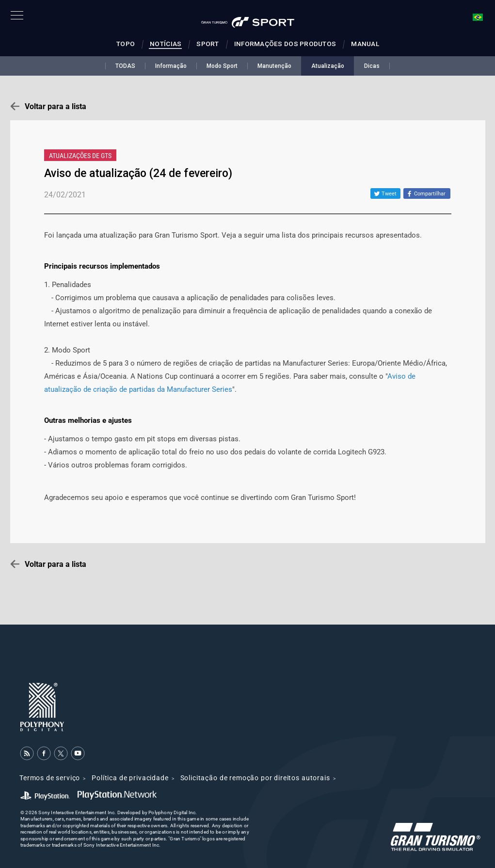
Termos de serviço (50, 778)
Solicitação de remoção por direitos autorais (255, 778)
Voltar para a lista (56, 106)
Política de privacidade (130, 778)
